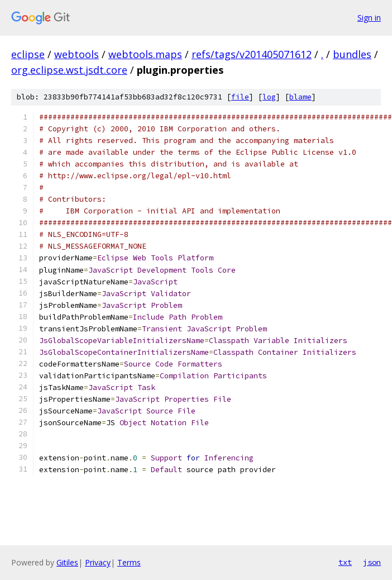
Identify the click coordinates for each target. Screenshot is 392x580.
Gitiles (67, 562)
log (269, 97)
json (372, 562)
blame (300, 97)
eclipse (28, 54)
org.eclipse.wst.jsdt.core (69, 70)
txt (345, 562)
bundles (352, 54)
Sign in (369, 18)
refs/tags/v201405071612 (252, 54)
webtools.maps (145, 54)
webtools (77, 54)
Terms (129, 562)
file (240, 97)
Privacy (98, 562)
